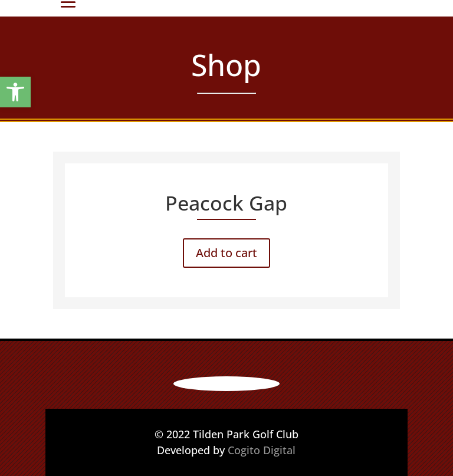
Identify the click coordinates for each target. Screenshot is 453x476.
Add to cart (226, 253)
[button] (15, 92)
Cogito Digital (262, 450)
